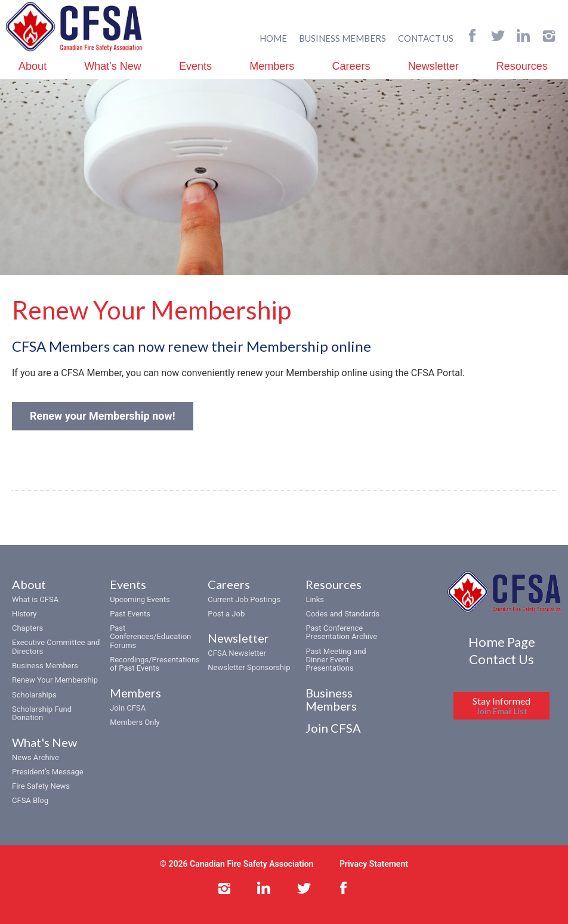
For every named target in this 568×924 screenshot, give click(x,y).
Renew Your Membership (55, 680)
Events (195, 66)
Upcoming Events (140, 599)
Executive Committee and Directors (56, 647)
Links (315, 599)
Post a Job (226, 614)
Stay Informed (501, 706)
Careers (351, 66)
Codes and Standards (342, 614)
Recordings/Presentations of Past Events (155, 664)
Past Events (130, 614)
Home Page (502, 642)
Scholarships (34, 695)
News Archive (35, 757)
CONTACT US (426, 38)
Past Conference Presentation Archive (341, 632)
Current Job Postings (244, 599)
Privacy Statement (374, 864)
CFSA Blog (30, 800)
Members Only (135, 722)
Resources (522, 66)
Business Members (45, 666)
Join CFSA (128, 708)
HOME (273, 38)
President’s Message (48, 772)
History (24, 614)
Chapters (27, 628)
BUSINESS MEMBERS (342, 38)
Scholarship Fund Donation (42, 713)
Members (272, 66)
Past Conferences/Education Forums (150, 637)
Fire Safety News (41, 786)
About (33, 66)
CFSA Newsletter (237, 653)
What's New (112, 66)
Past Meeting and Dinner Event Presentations (336, 660)
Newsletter (433, 66)
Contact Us (501, 659)
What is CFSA (35, 599)
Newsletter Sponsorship (249, 667)
